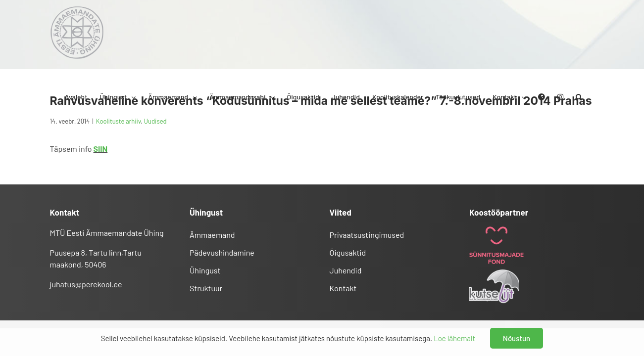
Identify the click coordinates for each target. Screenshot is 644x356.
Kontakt (343, 288)
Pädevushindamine (222, 252)
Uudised (155, 121)
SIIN (101, 149)
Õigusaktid (348, 252)
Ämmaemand (212, 235)
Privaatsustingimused (367, 235)
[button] (591, 33)
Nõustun (517, 338)
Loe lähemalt (454, 338)
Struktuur (206, 288)
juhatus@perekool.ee (86, 284)
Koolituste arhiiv (119, 121)
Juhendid (346, 270)
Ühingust (205, 270)
